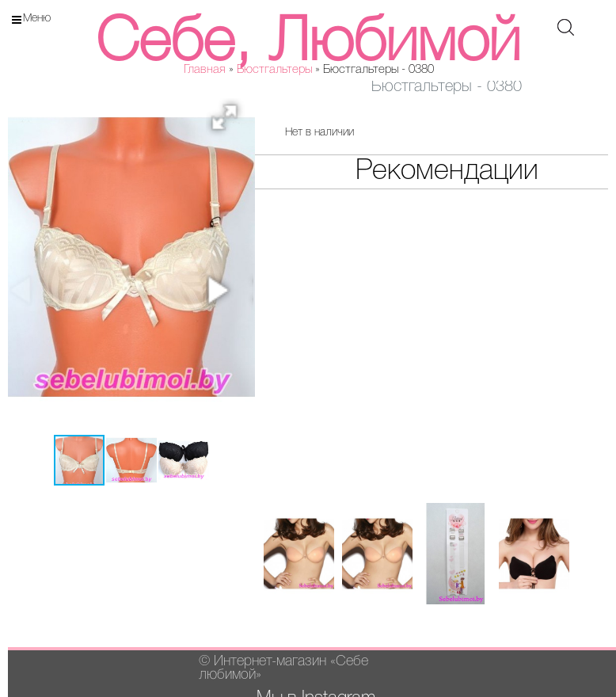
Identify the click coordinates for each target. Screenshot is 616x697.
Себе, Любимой (308, 44)
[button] (230, 122)
